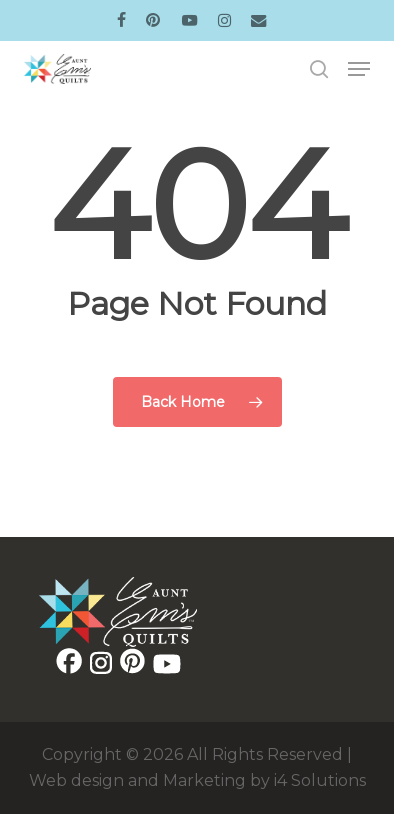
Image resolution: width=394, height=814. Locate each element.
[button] (359, 69)
